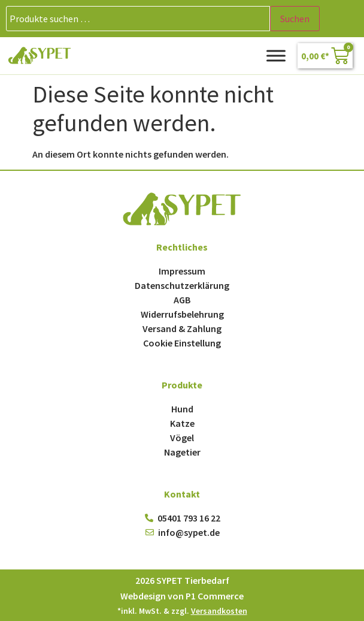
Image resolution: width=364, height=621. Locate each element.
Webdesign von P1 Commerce (182, 596)
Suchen (295, 19)
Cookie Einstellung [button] (182, 343)
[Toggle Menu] (276, 55)
